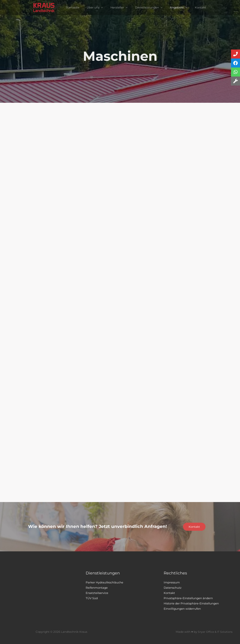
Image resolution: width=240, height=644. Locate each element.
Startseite (77, 7)
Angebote (174, 7)
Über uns (96, 7)
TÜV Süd (92, 598)
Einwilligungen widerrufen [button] (182, 609)
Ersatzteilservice (97, 593)
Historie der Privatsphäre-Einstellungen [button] (191, 603)
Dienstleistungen (146, 7)
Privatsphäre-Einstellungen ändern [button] (188, 598)
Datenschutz (173, 588)
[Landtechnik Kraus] (50, 7)
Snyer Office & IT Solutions (214, 632)
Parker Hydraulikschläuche (104, 582)
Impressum (172, 582)
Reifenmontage (97, 588)
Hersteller (118, 7)
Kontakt (196, 7)
